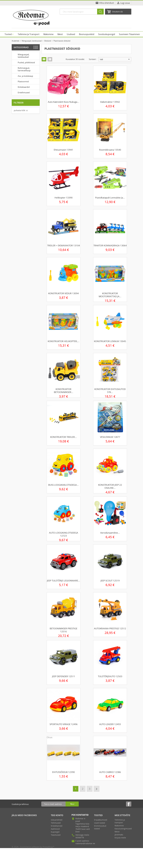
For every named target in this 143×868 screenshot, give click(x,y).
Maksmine (119, 826)
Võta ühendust (107, 3)
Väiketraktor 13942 (110, 102)
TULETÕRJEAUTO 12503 (110, 676)
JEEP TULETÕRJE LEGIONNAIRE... (63, 581)
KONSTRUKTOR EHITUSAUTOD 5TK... (110, 391)
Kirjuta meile (120, 838)
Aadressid (55, 829)
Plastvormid (21, 81)
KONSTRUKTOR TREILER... (63, 437)
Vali (115, 59)
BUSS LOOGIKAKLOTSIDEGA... (63, 485)
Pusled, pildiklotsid (24, 62)
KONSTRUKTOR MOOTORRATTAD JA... (110, 295)
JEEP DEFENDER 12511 (64, 676)
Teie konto (57, 815)
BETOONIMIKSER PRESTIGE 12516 (63, 630)
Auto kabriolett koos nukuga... (63, 102)
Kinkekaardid (21, 87)
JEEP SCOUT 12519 (110, 581)
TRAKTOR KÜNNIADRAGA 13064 (110, 245)
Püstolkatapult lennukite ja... (110, 198)
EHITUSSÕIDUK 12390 (63, 772)
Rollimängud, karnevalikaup (22, 69)
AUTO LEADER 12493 (110, 724)
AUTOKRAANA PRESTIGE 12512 (110, 628)
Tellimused (56, 823)
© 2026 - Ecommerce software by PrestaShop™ (33, 847)
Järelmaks (119, 835)
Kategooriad (21, 47)
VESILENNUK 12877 (110, 437)
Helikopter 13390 (64, 198)
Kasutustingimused (123, 829)
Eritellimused (21, 92)
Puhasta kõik (21, 110)
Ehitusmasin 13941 (63, 150)
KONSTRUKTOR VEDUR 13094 (63, 293)
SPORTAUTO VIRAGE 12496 (64, 724)
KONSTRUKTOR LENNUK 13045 (110, 341)
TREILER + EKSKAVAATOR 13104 (64, 245)
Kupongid (55, 832)
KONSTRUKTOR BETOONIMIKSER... (64, 391)
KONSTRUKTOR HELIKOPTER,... (64, 341)
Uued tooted (100, 823)
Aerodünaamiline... (110, 533)
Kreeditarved (57, 826)
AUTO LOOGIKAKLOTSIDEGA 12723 (64, 534)
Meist (117, 832)
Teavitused (56, 835)
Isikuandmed (57, 820)
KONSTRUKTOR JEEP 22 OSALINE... (110, 486)
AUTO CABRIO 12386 (110, 772)
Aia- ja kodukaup (23, 76)
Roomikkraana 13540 (110, 150)
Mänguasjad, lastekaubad (21, 55)
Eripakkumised (101, 820)
